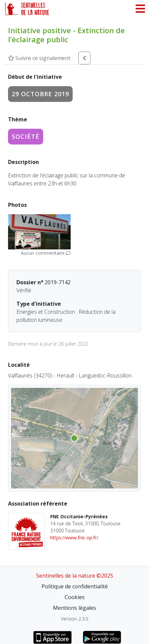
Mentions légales (74, 608)
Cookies (75, 597)
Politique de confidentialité (75, 586)
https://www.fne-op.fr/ (74, 538)
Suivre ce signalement (39, 58)
